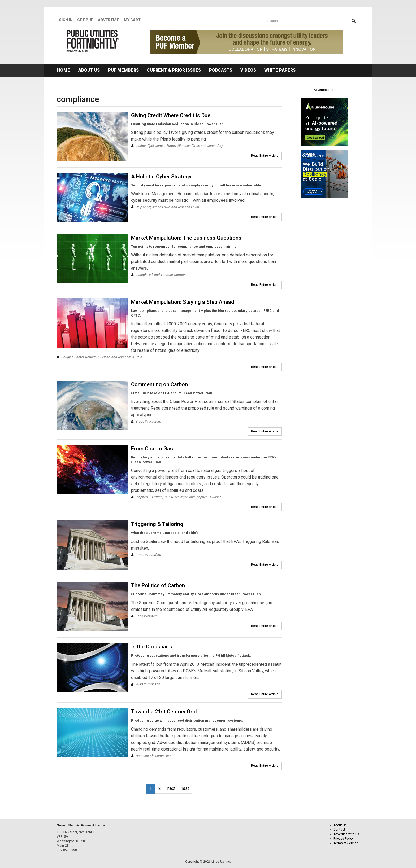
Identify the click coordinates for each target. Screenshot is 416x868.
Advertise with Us (346, 834)
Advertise (109, 20)
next (171, 788)
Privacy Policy (344, 839)
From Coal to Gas (152, 449)
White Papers (280, 70)
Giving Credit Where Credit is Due (171, 115)
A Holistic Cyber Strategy (161, 177)
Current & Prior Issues (174, 70)
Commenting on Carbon (159, 384)
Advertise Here (324, 90)
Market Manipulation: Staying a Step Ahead (183, 302)
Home (64, 70)
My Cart (132, 20)
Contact (339, 830)
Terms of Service (346, 843)
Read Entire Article (265, 156)
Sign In (66, 20)
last (185, 788)
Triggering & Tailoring (157, 524)
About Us (89, 70)
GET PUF (85, 20)
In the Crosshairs (152, 647)
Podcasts (221, 70)
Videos (248, 70)
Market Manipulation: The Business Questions (186, 238)
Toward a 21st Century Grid (164, 712)
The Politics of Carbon (158, 585)
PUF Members (123, 70)
